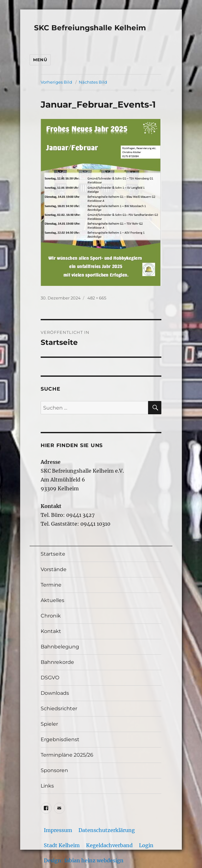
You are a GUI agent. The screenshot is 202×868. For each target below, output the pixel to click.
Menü (40, 60)
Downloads (55, 693)
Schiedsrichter (59, 709)
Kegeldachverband (109, 845)
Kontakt (51, 631)
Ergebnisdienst (60, 739)
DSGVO (50, 678)
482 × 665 (97, 298)
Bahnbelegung (60, 647)
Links (47, 786)
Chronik (51, 616)
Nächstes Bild (93, 82)
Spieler (49, 724)
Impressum (58, 830)
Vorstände (54, 569)
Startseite (53, 554)
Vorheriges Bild (56, 82)
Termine (51, 585)
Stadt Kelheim (62, 845)
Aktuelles (52, 600)
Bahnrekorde (57, 662)
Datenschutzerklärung (107, 830)
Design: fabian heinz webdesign (84, 860)
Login (146, 845)
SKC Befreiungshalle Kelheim (90, 28)
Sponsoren (54, 770)
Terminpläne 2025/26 (67, 755)
